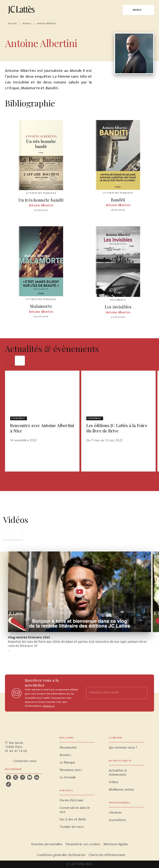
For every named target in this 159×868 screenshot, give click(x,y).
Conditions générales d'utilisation (61, 855)
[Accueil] (22, 10)
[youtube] (30, 777)
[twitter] (16, 777)
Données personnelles (47, 844)
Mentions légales (116, 844)
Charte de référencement (107, 855)
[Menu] (138, 10)
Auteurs (27, 23)
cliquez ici (49, 706)
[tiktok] (8, 784)
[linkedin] (37, 777)
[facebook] (8, 777)
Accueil (12, 23)
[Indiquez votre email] (112, 693)
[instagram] (23, 777)
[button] (42, 409)
